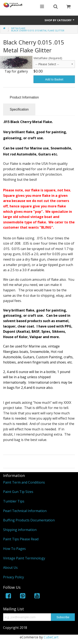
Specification (19, 109)
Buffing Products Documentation (29, 520)
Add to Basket (54, 79)
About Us (10, 568)
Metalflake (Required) (48, 58)
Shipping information (20, 530)
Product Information (24, 97)
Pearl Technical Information (25, 511)
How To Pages (14, 549)
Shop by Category (60, 20)
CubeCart (51, 637)
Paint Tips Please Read (21, 539)
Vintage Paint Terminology (24, 558)
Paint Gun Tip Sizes (18, 492)
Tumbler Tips (14, 501)
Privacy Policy (14, 577)
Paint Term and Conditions (24, 482)
